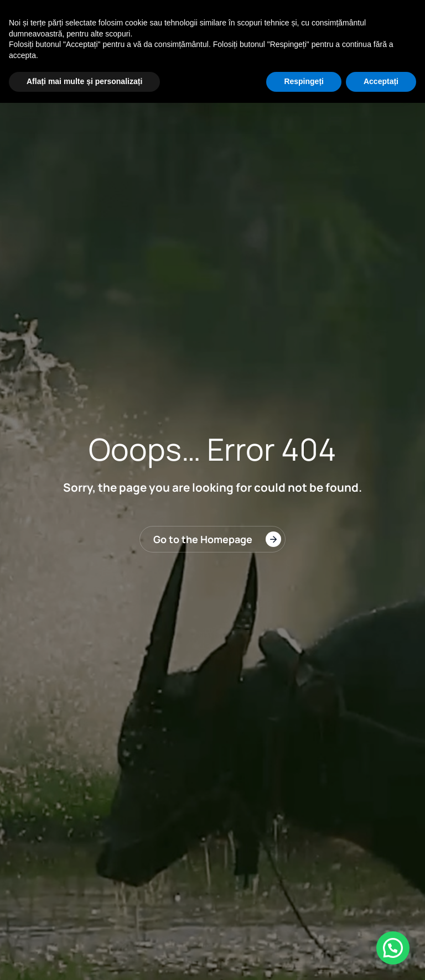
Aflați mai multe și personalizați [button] (84, 81)
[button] (393, 948)
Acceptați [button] (381, 81)
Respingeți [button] (304, 81)
